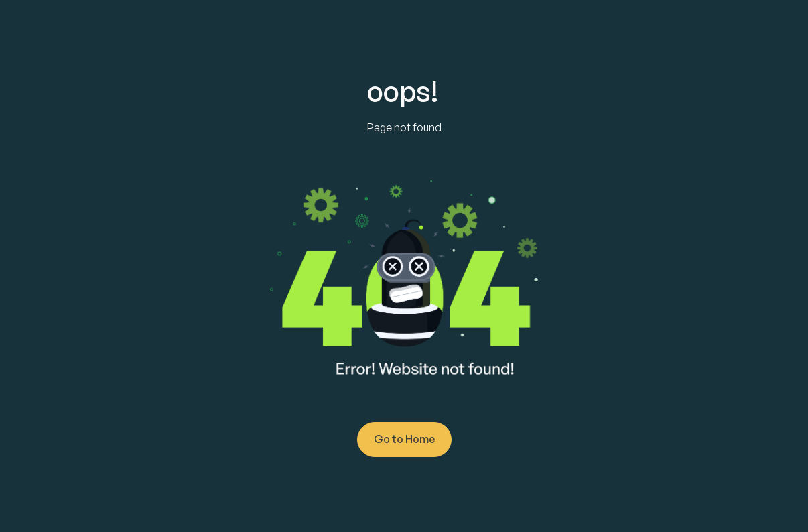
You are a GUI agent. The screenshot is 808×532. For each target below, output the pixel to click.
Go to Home (404, 439)
